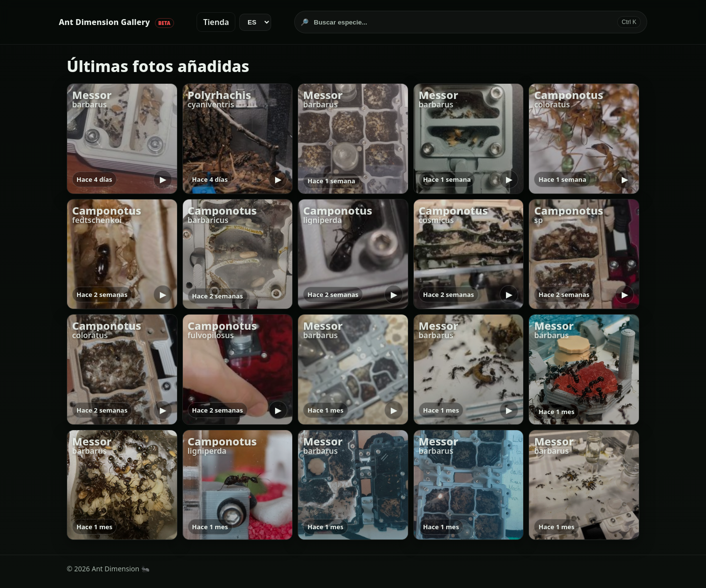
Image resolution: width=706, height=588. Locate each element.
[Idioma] (255, 22)
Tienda (216, 22)
